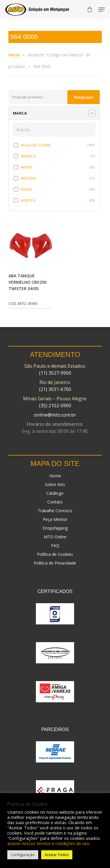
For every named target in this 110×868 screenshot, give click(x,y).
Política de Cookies (55, 554)
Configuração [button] (23, 855)
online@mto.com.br (55, 415)
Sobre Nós (55, 484)
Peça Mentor (55, 519)
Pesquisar (84, 97)
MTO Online (55, 537)
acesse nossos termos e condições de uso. (49, 843)
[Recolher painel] (92, 113)
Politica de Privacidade (55, 563)
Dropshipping (55, 528)
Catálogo (55, 493)
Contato (55, 502)
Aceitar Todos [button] (57, 855)
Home (55, 476)
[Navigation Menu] (102, 10)
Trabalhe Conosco (55, 511)
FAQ (55, 545)
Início (14, 55)
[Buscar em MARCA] (54, 130)
